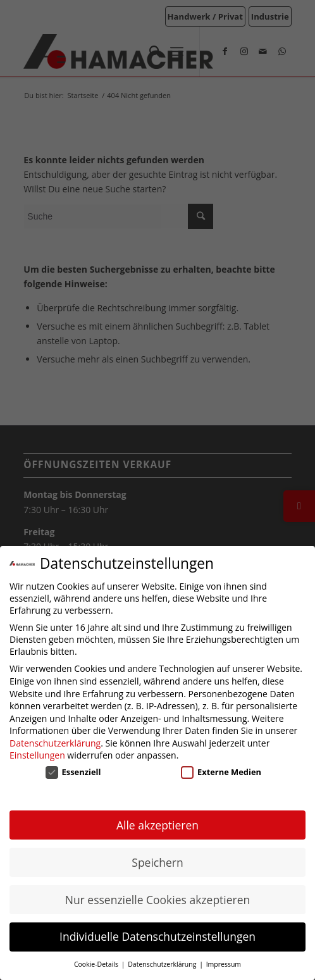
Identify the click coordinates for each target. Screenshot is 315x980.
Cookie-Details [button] (97, 964)
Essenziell (73, 772)
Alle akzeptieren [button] (157, 825)
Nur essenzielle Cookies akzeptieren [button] (158, 900)
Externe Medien (221, 772)
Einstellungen (37, 755)
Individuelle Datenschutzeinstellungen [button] (157, 936)
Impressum (224, 964)
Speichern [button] (157, 862)
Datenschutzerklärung (55, 743)
